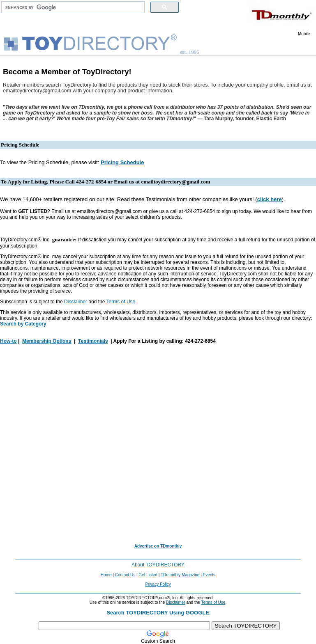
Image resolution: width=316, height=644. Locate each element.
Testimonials (93, 341)
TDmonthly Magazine (180, 575)
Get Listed (148, 575)
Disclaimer (76, 302)
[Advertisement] (158, 444)
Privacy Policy (158, 584)
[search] (72, 7)
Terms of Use (121, 302)
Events (209, 575)
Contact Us (125, 575)
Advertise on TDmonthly (158, 546)
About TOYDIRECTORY (158, 565)
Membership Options (47, 341)
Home (106, 575)
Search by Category (23, 324)
